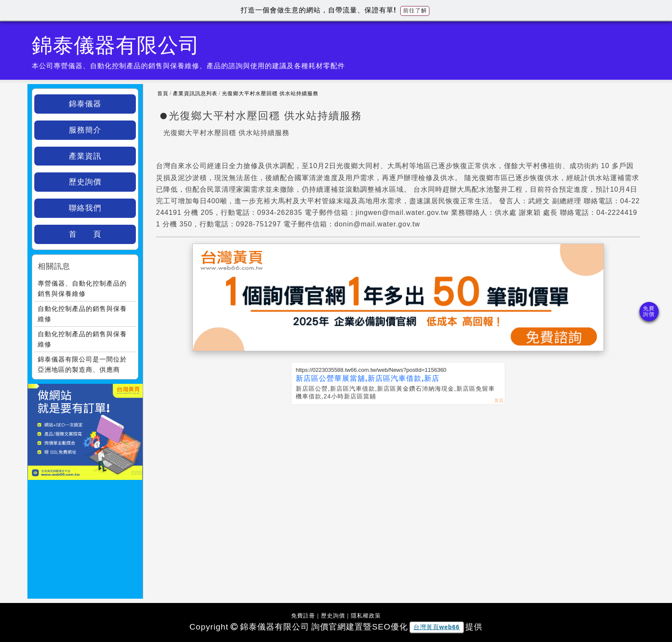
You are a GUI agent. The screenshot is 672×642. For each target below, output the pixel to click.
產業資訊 (85, 156)
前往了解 (415, 11)
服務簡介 (85, 130)
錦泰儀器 (85, 104)
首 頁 (85, 234)
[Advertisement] (398, 469)
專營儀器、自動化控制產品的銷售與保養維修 (82, 288)
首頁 (163, 93)
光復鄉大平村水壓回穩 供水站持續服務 (270, 93)
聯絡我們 (85, 208)
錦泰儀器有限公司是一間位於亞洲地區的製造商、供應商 (82, 364)
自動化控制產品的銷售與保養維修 (82, 314)
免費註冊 (303, 616)
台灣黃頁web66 (437, 627)
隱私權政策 (366, 616)
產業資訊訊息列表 (195, 93)
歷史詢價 (85, 182)
